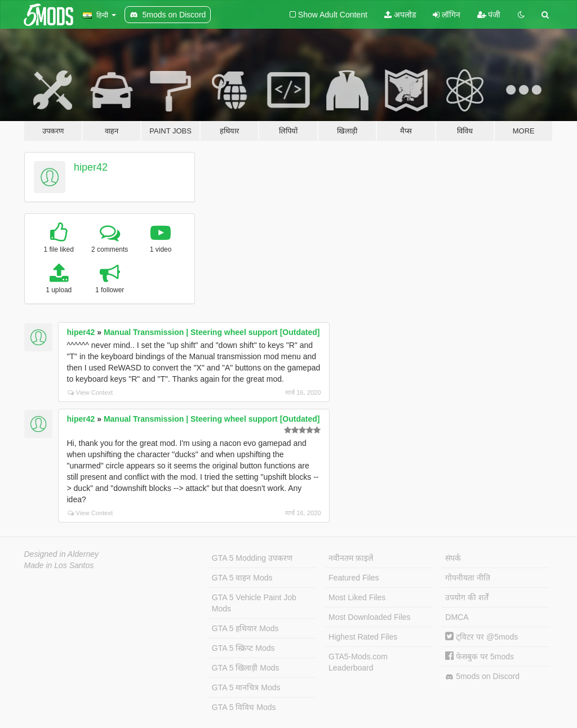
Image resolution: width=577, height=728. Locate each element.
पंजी (489, 15)
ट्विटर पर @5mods (481, 637)
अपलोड (400, 15)
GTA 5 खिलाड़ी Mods (246, 668)
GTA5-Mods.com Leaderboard (358, 662)
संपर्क (453, 558)
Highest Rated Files (363, 637)
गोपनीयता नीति (468, 578)
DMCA (457, 617)
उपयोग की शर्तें (467, 597)
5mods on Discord (482, 676)
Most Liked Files (357, 597)
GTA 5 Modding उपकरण (252, 558)
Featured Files (354, 578)
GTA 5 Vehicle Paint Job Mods (254, 603)
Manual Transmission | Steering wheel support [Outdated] (212, 332)
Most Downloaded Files (370, 617)
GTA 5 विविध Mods (244, 707)
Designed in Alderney (62, 554)
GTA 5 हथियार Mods (245, 628)
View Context (90, 392)
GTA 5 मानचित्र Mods (246, 687)
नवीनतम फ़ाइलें (351, 558)
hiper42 (91, 167)
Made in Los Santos (59, 565)
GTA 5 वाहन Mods (242, 578)
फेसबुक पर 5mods (480, 656)
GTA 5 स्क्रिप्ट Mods (243, 648)
